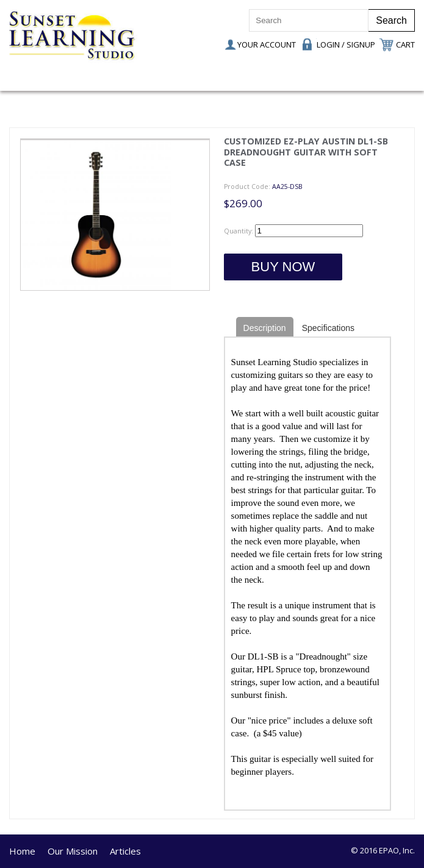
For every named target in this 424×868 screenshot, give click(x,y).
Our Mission (73, 851)
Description (265, 328)
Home (22, 851)
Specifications (328, 328)
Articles (125, 851)
